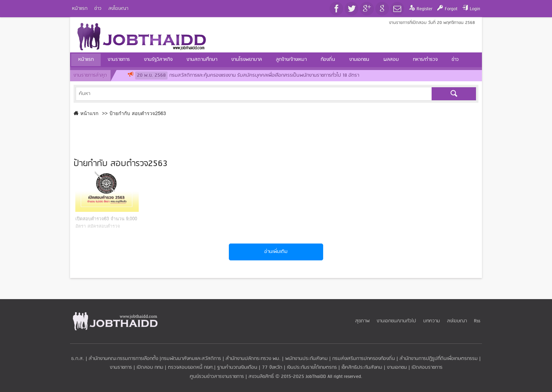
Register (424, 9)
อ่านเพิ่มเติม (276, 252)
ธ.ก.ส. (78, 359)
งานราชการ (121, 368)
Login (475, 9)
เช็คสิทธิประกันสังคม (362, 368)
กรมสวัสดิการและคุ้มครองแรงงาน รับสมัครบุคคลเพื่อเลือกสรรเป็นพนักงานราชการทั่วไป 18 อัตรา (247, 75)
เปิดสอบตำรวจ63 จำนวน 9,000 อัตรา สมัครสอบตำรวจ (106, 222)
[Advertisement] (276, 136)
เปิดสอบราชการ (427, 368)
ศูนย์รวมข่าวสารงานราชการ (218, 377)
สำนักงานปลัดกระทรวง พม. (253, 359)
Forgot (451, 9)
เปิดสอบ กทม (150, 368)
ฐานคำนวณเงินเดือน (237, 368)
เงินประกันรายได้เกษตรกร (312, 368)
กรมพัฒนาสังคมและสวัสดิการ (191, 359)
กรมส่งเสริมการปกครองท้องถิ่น (364, 359)
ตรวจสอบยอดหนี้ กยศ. (191, 368)
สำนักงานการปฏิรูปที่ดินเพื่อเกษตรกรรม (439, 359)
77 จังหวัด (272, 368)
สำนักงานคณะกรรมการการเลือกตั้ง (123, 359)
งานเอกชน (397, 368)
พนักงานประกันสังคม (306, 359)
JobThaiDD (316, 377)
